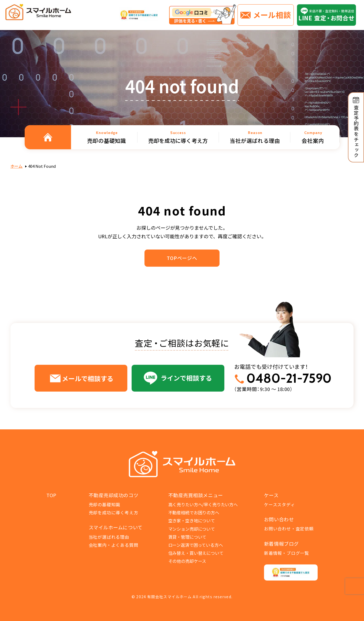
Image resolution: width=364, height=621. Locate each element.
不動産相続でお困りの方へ (194, 512)
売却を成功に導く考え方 (114, 512)
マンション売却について (192, 529)
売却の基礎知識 (105, 504)
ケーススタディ (280, 504)
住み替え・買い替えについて (196, 553)
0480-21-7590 (289, 378)
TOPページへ (182, 258)
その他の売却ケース (187, 561)
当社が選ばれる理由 (109, 537)
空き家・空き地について (192, 520)
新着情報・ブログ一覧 (287, 553)
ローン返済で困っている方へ (196, 545)
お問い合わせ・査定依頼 (289, 529)
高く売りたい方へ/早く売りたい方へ (203, 504)
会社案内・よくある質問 (114, 545)
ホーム (16, 166)
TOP (51, 495)
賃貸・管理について (187, 537)
